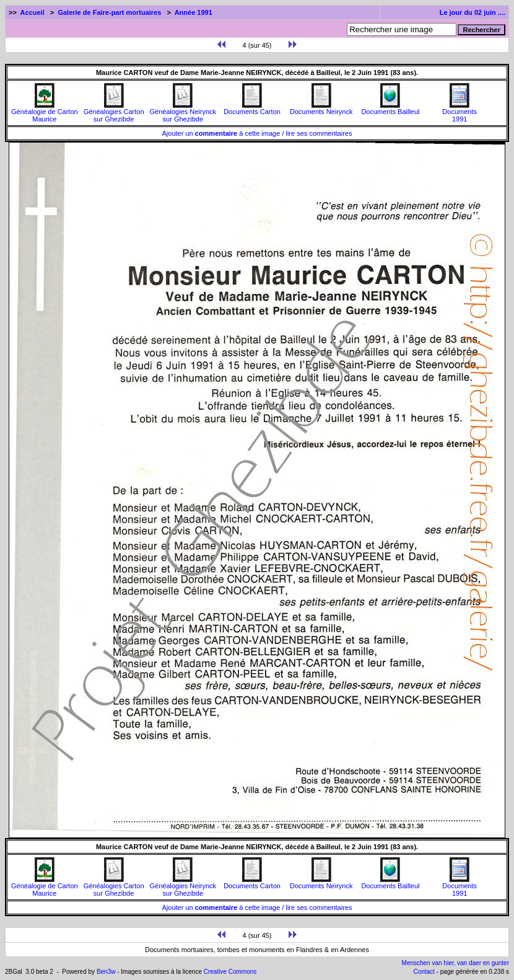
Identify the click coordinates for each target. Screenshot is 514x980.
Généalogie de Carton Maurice (45, 112)
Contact (424, 972)
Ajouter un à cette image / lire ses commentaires (257, 133)
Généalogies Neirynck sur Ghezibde (183, 112)
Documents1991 (460, 112)
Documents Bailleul (390, 108)
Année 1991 (194, 12)
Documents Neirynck (321, 108)
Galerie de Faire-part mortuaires (109, 12)
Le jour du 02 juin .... (473, 12)
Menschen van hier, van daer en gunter (455, 963)
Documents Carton (252, 108)
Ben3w (106, 972)
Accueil (33, 12)
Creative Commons (230, 972)
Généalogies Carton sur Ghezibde (114, 112)
